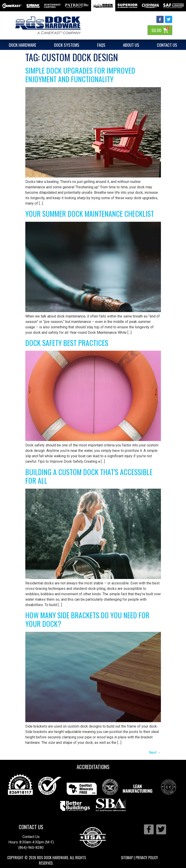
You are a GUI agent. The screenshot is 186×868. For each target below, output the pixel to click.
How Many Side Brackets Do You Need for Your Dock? (87, 619)
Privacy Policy (147, 858)
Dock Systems (67, 45)
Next (155, 752)
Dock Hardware (23, 45)
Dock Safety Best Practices (67, 343)
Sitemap (127, 858)
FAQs (101, 45)
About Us (131, 45)
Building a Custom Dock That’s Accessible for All (89, 476)
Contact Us (31, 827)
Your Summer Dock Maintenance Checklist (90, 213)
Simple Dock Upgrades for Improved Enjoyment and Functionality (80, 75)
